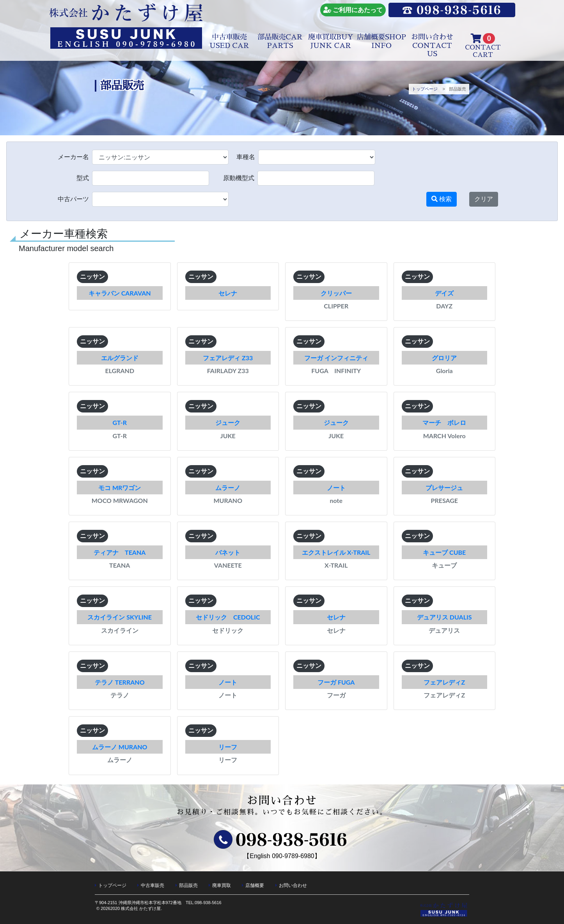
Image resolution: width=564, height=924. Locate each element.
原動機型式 (239, 178)
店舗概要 (381, 41)
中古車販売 (229, 41)
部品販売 (280, 41)
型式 (83, 178)
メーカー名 (73, 157)
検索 (442, 199)
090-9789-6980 (293, 856)
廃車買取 (331, 41)
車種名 (246, 157)
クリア (484, 199)
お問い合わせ (432, 45)
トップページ (425, 89)
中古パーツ (73, 199)
